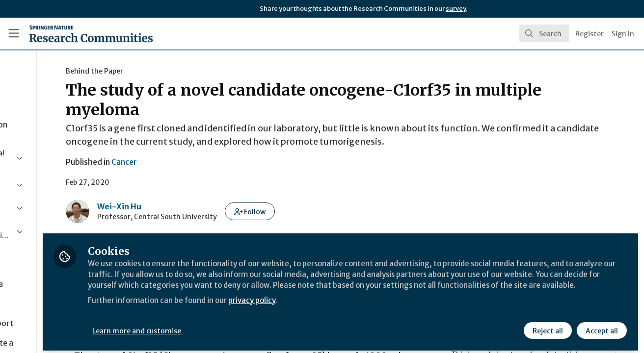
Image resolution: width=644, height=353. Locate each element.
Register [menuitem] (590, 34)
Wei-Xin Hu (187, 206)
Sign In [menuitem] (623, 34)
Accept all (601, 327)
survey (456, 9)
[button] (318, 211)
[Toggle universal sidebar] (14, 33)
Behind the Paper (162, 71)
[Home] (77, 33)
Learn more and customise (227, 327)
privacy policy (350, 308)
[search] (544, 33)
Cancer (192, 162)
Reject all (547, 327)
